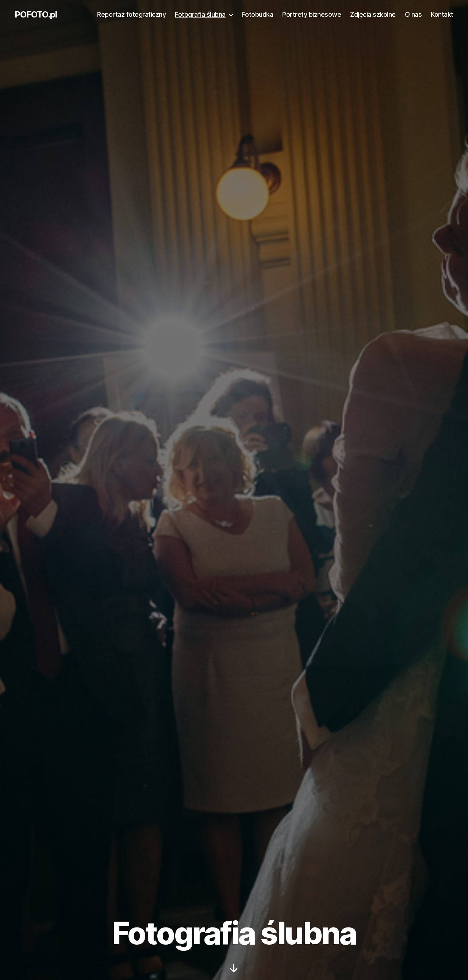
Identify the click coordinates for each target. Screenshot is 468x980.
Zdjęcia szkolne (373, 14)
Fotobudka (258, 14)
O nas (413, 14)
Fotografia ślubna (200, 14)
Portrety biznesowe (312, 14)
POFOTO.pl (36, 15)
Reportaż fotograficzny (131, 14)
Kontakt (442, 14)
